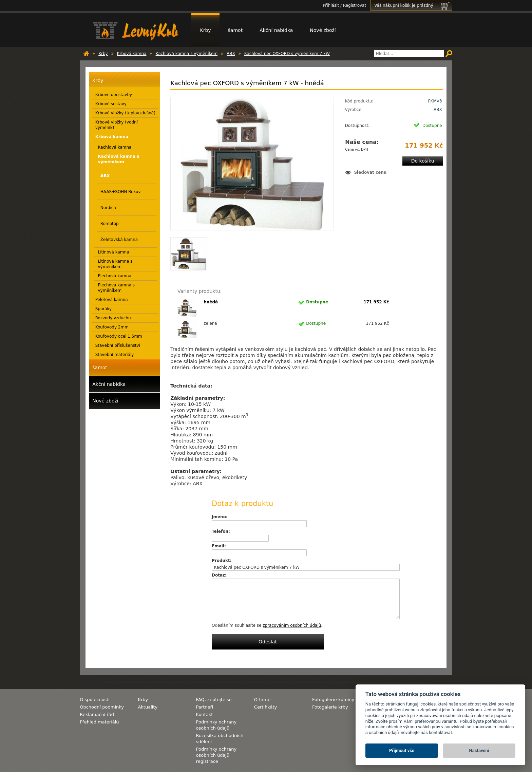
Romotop (110, 224)
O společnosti (95, 700)
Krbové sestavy (111, 104)
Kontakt (205, 714)
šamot (235, 30)
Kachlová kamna (115, 147)
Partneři (205, 707)
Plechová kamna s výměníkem (116, 288)
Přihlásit (331, 5)
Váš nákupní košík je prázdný (413, 5)
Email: (219, 546)
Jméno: (220, 517)
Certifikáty (265, 707)
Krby (205, 30)
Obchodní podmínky (102, 707)
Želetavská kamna (119, 240)
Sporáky (104, 309)
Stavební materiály (115, 355)
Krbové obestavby (114, 95)
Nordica (108, 208)
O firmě (262, 700)
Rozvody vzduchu (113, 318)
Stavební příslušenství (118, 345)
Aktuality (148, 707)
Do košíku (423, 161)
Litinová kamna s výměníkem (115, 264)
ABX (231, 54)
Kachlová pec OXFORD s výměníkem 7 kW (287, 54)
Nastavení (479, 750)
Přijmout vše (402, 750)
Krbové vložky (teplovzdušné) (125, 113)
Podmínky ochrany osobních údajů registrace (216, 755)
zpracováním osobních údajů (292, 625)
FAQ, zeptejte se (214, 700)
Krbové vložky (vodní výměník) (117, 125)
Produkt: (222, 561)
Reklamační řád (97, 714)
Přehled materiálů (99, 722)
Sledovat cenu (370, 172)
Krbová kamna (132, 54)
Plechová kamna (115, 276)
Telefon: (221, 531)
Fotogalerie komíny (333, 700)
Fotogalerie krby (330, 707)
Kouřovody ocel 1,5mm (119, 336)
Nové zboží (323, 30)
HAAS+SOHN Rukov (121, 192)
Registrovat (355, 5)
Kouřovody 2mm (112, 327)
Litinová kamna (113, 252)
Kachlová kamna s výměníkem (186, 54)
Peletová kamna (112, 300)
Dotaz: (219, 575)
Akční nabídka (276, 30)
